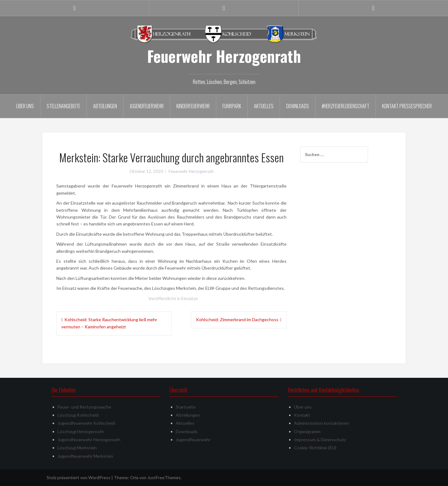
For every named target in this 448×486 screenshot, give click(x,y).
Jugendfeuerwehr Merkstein (85, 456)
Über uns (25, 106)
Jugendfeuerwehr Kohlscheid (86, 423)
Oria (134, 477)
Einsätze (190, 298)
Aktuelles (264, 106)
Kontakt (302, 415)
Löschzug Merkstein (77, 448)
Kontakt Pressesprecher (407, 106)
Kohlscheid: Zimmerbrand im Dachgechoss (237, 319)
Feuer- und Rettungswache (84, 407)
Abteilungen (105, 106)
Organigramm (307, 431)
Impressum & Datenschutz (320, 440)
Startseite (186, 407)
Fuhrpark (232, 106)
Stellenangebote (63, 106)
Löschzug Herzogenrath (81, 431)
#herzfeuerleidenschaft (345, 106)
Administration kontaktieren (322, 423)
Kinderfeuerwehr (193, 106)
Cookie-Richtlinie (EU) (315, 448)
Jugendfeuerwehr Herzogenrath (89, 440)
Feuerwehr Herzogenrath (224, 56)
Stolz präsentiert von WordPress (79, 477)
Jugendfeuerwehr (147, 106)
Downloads (298, 106)
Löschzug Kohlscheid (78, 415)
